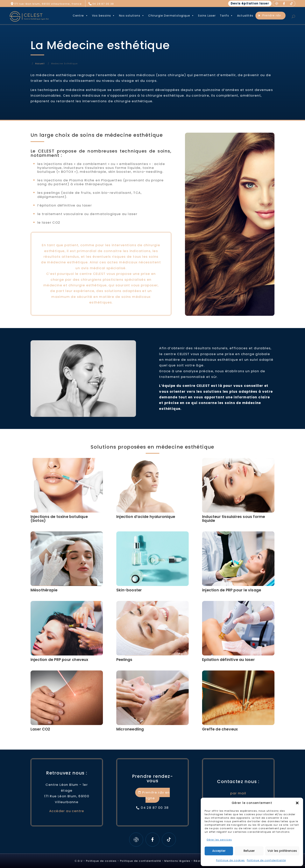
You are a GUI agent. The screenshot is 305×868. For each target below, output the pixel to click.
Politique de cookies (231, 860)
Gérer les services (219, 840)
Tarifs (227, 16)
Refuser (249, 851)
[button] (297, 803)
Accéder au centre (67, 811)
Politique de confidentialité (266, 860)
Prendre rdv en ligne (156, 795)
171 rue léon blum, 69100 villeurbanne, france (48, 4)
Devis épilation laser (250, 3)
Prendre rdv (272, 15)
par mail (238, 793)
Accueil (40, 64)
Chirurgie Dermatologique (171, 16)
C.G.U (79, 861)
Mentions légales (177, 861)
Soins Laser (207, 16)
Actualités (245, 16)
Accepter (219, 851)
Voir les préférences (282, 851)
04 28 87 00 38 (103, 4)
